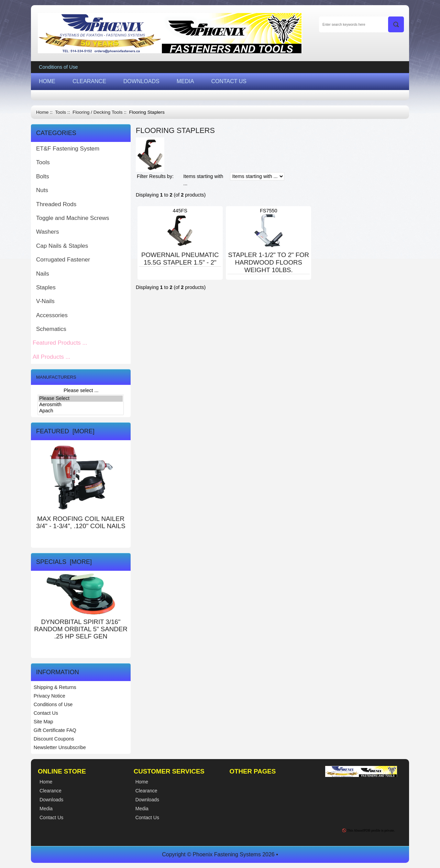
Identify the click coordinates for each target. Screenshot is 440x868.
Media (142, 809)
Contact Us (46, 713)
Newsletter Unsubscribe (60, 747)
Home (42, 112)
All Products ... (52, 357)
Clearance (146, 791)
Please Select (81, 399)
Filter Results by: (155, 176)
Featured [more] (65, 431)
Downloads (147, 800)
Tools (60, 112)
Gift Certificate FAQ (55, 730)
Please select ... (81, 390)
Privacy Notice (49, 696)
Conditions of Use (58, 67)
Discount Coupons (54, 739)
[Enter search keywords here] (361, 24)
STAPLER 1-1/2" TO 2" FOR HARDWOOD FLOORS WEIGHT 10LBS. (268, 262)
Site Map (43, 722)
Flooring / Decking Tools (97, 112)
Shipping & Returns (55, 687)
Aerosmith (81, 405)
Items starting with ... (203, 180)
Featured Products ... (60, 343)
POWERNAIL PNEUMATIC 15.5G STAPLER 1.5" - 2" (180, 259)
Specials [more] (64, 562)
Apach (81, 411)
